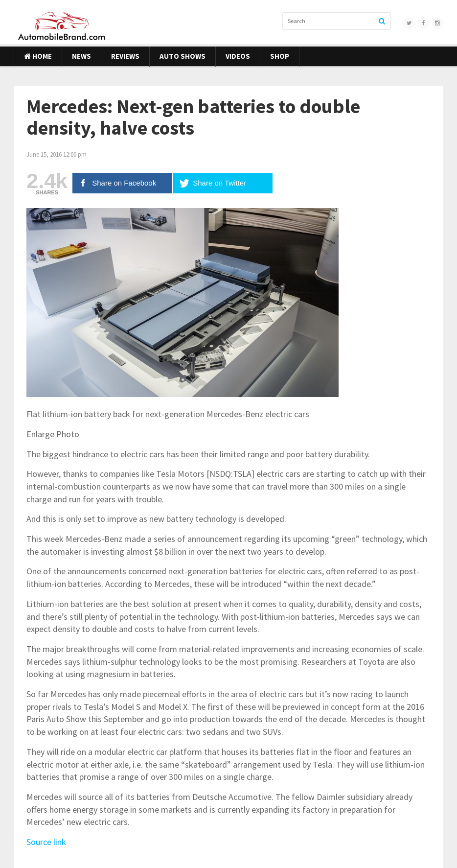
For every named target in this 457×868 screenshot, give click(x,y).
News (81, 56)
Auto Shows (183, 56)
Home (38, 56)
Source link (46, 842)
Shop (280, 56)
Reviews (125, 56)
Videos (238, 56)
